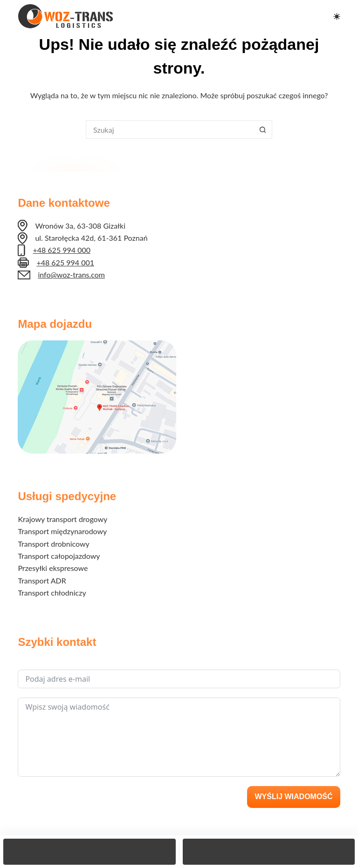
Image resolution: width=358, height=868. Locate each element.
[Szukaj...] (170, 129)
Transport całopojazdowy (59, 556)
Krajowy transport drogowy (62, 519)
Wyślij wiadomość (293, 797)
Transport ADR (42, 580)
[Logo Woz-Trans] (65, 16)
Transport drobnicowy (53, 544)
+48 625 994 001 (65, 262)
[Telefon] (89, 852)
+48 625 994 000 (62, 250)
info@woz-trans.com (71, 275)
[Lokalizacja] (269, 852)
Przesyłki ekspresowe (53, 568)
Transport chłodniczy (52, 593)
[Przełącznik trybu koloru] (337, 17)
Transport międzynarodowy (62, 531)
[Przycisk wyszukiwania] (263, 129)
